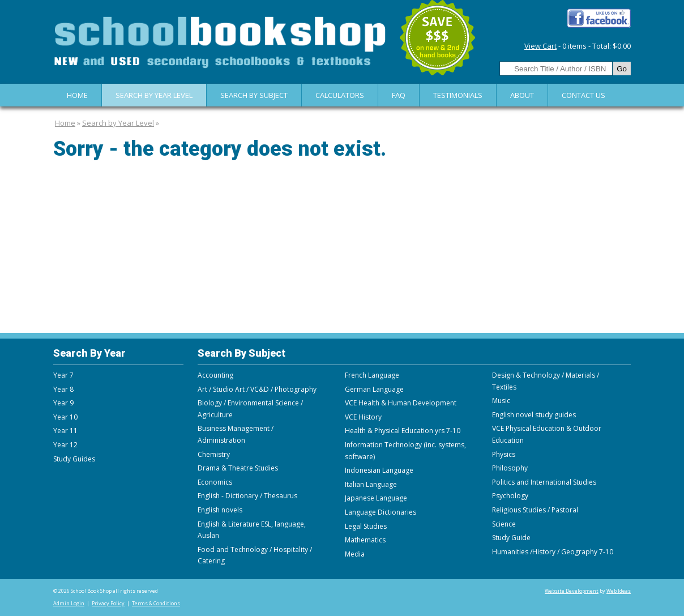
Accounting (215, 375)
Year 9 (63, 403)
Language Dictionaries (381, 512)
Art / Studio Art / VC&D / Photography (257, 389)
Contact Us (583, 95)
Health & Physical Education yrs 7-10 (403, 431)
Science (504, 524)
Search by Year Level (154, 95)
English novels (220, 510)
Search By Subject (254, 95)
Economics (215, 482)
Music (501, 401)
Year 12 (65, 445)
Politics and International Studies (544, 482)
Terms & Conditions (156, 603)
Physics (504, 454)
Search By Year (89, 353)
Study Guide (511, 538)
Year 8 (63, 389)
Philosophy (510, 468)
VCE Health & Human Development (401, 403)
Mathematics (365, 540)
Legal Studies (366, 526)
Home (77, 95)
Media (355, 554)
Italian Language (371, 484)
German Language (374, 389)
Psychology (510, 496)
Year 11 (65, 431)
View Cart (540, 46)
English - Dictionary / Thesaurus (247, 496)
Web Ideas (619, 591)
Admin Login (69, 603)
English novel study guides (534, 415)
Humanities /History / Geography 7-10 (553, 552)
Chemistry (214, 454)
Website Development (572, 591)
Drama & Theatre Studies (238, 468)
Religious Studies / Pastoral (535, 510)
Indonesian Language (379, 470)
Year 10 (65, 417)
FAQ (399, 95)
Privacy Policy (108, 603)
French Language (372, 375)
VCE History (363, 417)
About (522, 95)
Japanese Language (376, 498)
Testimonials (458, 95)
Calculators (340, 95)
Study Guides (74, 459)
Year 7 (63, 375)
